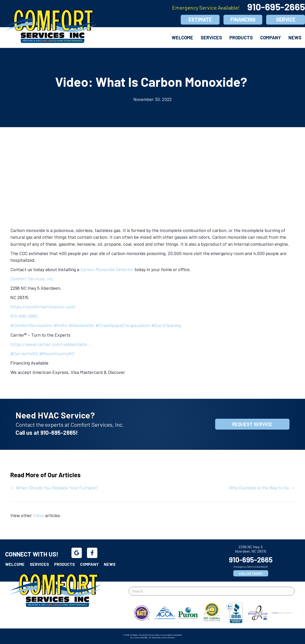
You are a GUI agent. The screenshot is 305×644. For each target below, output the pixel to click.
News (295, 38)
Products (241, 38)
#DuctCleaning (166, 325)
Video (38, 515)
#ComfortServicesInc (32, 325)
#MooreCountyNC (57, 353)
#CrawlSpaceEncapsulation (123, 325)
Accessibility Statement (172, 635)
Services (211, 38)
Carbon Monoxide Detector (107, 269)
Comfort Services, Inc (32, 279)
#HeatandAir (82, 325)
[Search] (212, 591)
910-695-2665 (24, 316)
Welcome (182, 38)
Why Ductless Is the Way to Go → (262, 488)
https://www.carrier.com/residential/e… (50, 344)
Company (271, 38)
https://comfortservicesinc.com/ (43, 307)
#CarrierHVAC (24, 353)
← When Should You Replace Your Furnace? (54, 488)
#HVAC (61, 325)
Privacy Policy (154, 635)
